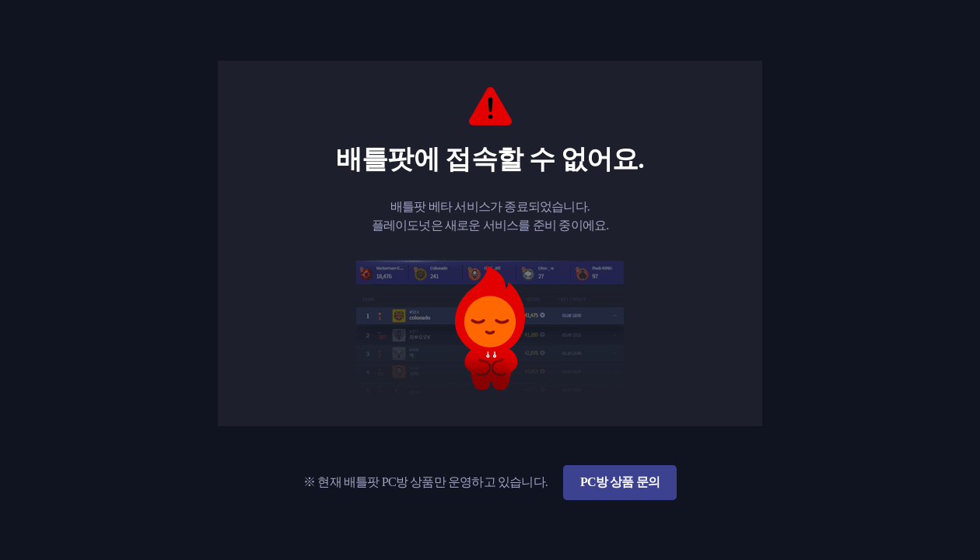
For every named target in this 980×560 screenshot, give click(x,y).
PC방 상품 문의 (620, 482)
